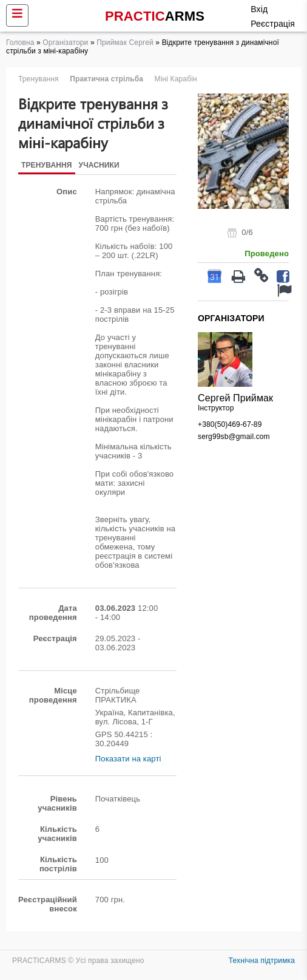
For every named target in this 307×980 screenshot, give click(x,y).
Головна (20, 43)
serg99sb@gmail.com (234, 437)
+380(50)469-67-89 (230, 424)
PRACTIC (155, 16)
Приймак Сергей (125, 43)
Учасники (99, 165)
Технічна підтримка (262, 961)
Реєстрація (273, 24)
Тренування (47, 165)
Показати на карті (128, 759)
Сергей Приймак (235, 398)
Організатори (65, 43)
